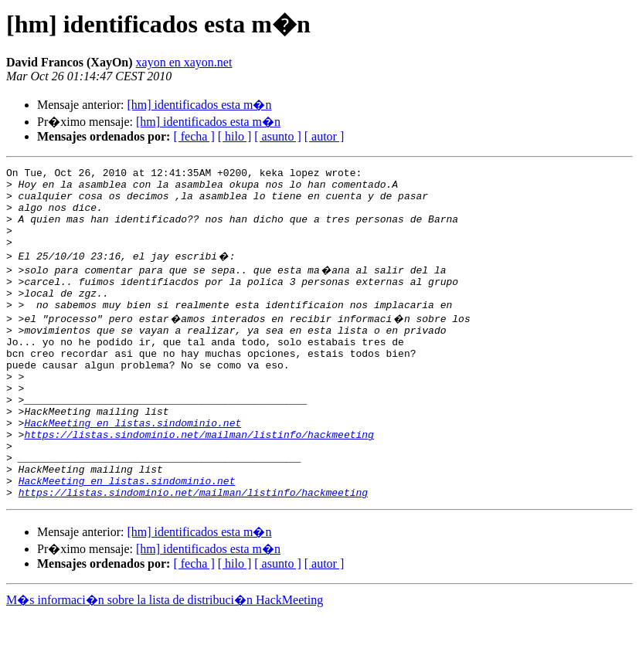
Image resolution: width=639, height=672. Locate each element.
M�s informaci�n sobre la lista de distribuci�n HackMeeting (165, 658)
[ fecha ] (194, 136)
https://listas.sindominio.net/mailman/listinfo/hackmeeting (199, 480)
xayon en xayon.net (184, 62)
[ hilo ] (235, 136)
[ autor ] (325, 136)
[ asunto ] (277, 136)
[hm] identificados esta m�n (199, 105)
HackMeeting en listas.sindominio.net (133, 467)
